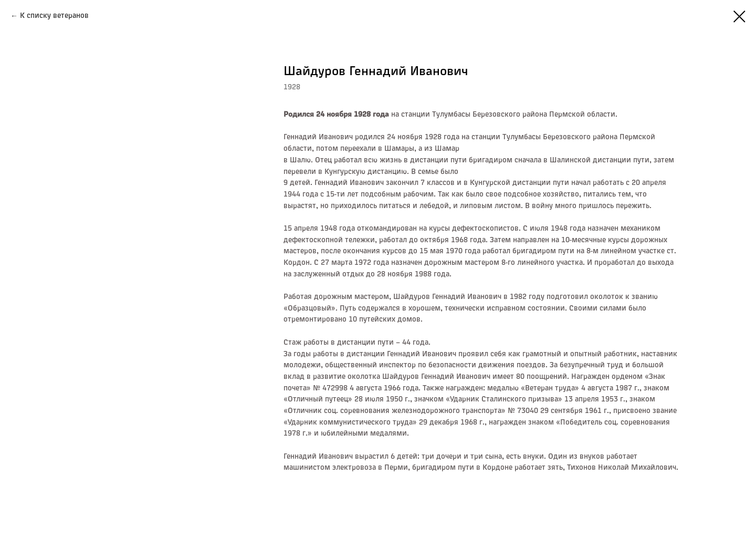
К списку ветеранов (54, 16)
